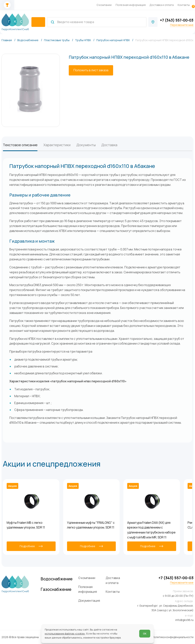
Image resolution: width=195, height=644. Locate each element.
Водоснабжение (57, 579)
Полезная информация (131, 5)
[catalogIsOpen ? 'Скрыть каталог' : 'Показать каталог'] (38, 22)
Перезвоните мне (182, 25)
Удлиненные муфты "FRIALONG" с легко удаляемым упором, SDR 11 (91, 525)
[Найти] (53, 22)
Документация (89, 601)
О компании (104, 5)
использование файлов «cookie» (65, 634)
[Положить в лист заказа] (91, 70)
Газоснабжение (56, 589)
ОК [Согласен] (145, 634)
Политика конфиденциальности (173, 637)
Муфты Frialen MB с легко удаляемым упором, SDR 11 (26, 525)
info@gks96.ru (184, 620)
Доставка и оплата (162, 5)
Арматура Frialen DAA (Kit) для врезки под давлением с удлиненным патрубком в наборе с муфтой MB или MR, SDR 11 (151, 530)
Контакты (184, 5)
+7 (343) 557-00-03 (177, 20)
